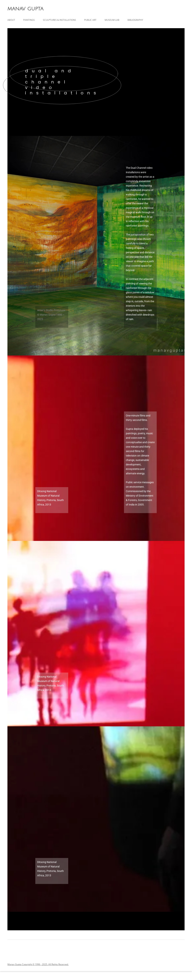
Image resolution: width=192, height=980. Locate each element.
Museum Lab (112, 20)
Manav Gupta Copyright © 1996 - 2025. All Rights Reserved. (38, 964)
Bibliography (135, 20)
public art (90, 20)
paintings (29, 20)
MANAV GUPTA (25, 9)
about (11, 20)
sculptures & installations (59, 20)
